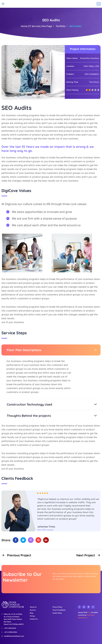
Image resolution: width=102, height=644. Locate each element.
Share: (6, 540)
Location (70, 66)
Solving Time (72, 82)
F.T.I (89, 612)
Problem (70, 74)
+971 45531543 (10, 628)
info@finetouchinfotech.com (14, 636)
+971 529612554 (11, 632)
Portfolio (61, 26)
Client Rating (72, 90)
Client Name (72, 58)
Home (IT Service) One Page (36, 26)
